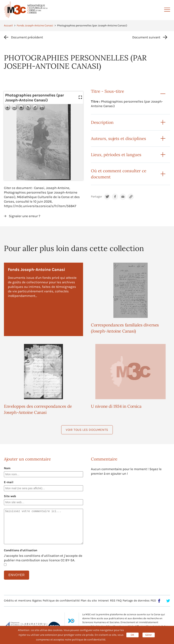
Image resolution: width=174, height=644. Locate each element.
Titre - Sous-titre (107, 91)
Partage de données (136, 600)
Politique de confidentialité (61, 600)
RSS (113, 600)
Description (102, 122)
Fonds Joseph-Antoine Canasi (35, 25)
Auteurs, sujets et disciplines (118, 139)
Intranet (104, 600)
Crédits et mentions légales (23, 600)
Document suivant (146, 37)
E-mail (9, 482)
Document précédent (27, 37)
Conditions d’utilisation (21, 550)
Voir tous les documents (87, 430)
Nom (7, 468)
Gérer (149, 635)
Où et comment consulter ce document (119, 174)
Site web (10, 496)
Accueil (8, 25)
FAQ (119, 600)
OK (132, 635)
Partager (96, 197)
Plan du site (89, 600)
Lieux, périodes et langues (116, 155)
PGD (153, 600)
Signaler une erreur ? (25, 216)
